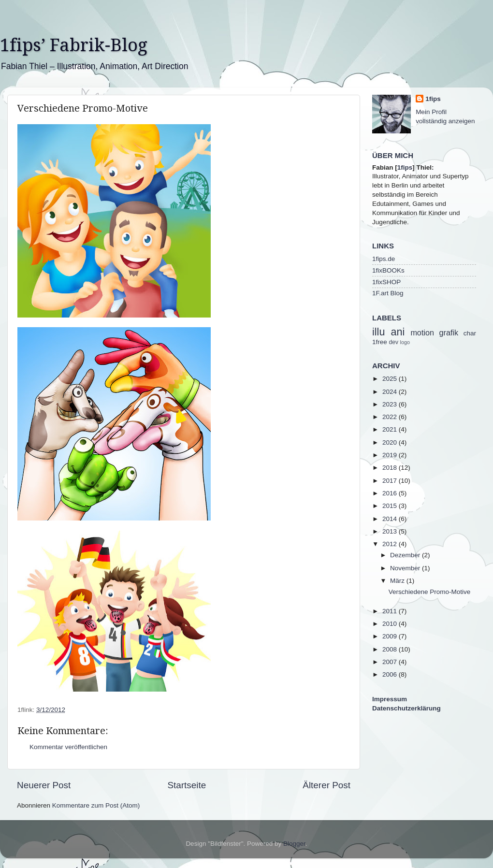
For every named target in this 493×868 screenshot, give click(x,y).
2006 (391, 674)
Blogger (294, 844)
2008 (391, 649)
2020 (391, 442)
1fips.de (384, 259)
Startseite (187, 785)
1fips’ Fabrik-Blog (74, 45)
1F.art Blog (388, 293)
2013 (391, 531)
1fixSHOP (386, 282)
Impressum (390, 699)
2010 (391, 624)
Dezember (406, 555)
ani (398, 332)
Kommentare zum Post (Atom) (96, 805)
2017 (391, 481)
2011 (391, 611)
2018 (391, 468)
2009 (391, 636)
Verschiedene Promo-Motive (430, 592)
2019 (391, 455)
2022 (391, 417)
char (470, 333)
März (398, 581)
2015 (391, 506)
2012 (391, 544)
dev (394, 342)
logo (405, 342)
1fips (433, 99)
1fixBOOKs (388, 270)
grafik (449, 333)
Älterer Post (326, 785)
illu (378, 332)
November (406, 568)
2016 (391, 493)
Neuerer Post (44, 785)
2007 (391, 662)
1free (380, 342)
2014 (391, 519)
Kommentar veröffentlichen (68, 747)
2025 (391, 379)
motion (422, 333)
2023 (391, 404)
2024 (391, 392)
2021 (391, 429)
